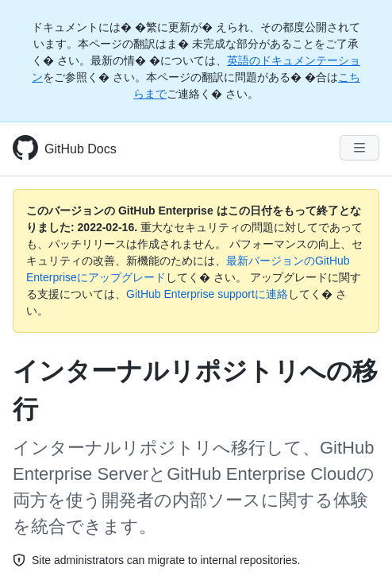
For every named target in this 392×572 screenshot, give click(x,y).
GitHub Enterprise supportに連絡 (207, 294)
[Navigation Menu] (359, 148)
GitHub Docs (81, 149)
